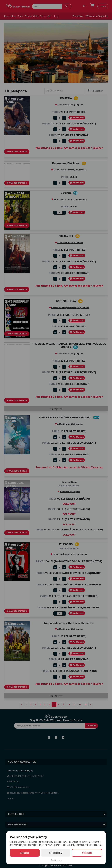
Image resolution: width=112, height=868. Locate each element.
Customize (87, 853)
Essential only (56, 853)
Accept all (25, 853)
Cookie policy (56, 860)
